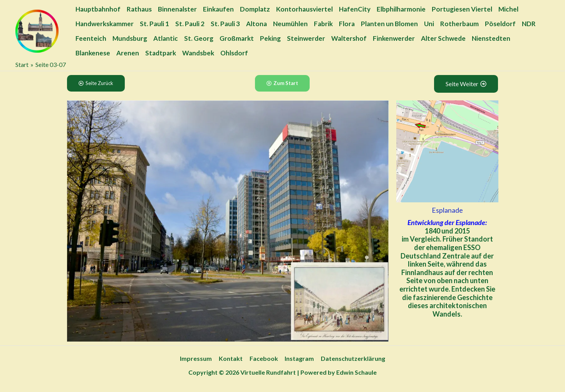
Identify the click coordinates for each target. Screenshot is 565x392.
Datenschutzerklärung (352, 358)
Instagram (299, 358)
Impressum (197, 358)
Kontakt (231, 358)
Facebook (264, 358)
